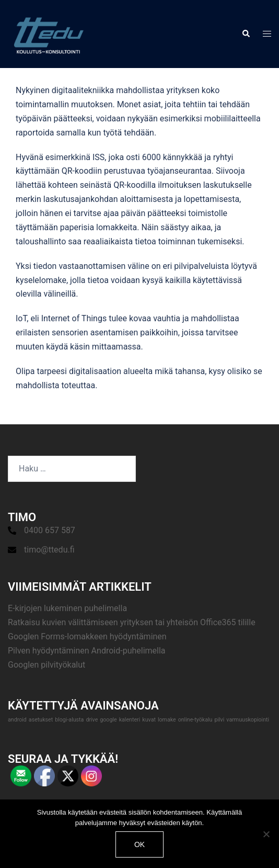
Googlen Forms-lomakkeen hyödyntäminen (87, 636)
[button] (246, 34)
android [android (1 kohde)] (17, 720)
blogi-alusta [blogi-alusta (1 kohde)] (69, 720)
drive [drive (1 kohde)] (92, 720)
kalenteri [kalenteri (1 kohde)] (130, 720)
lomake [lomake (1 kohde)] (167, 720)
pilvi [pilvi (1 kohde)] (219, 720)
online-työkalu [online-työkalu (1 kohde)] (195, 720)
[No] (266, 834)
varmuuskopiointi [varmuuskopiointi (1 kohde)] (248, 720)
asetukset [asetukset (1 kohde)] (41, 720)
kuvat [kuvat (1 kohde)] (149, 720)
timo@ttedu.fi (49, 550)
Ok (140, 844)
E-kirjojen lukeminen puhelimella (67, 608)
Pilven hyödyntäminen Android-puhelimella (87, 651)
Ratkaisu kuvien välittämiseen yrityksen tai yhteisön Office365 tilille (132, 622)
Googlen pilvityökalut (47, 665)
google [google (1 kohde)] (108, 720)
